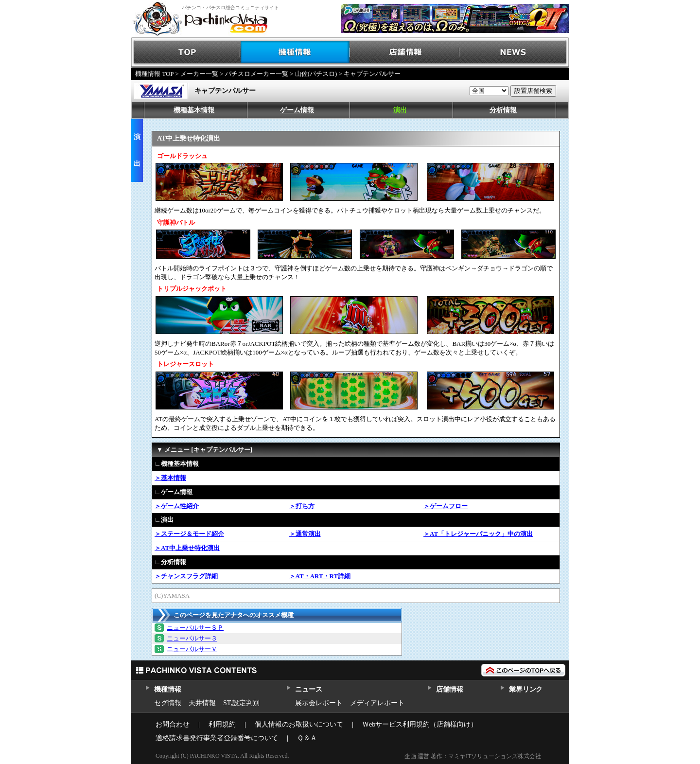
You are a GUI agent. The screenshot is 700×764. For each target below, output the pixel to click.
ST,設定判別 (241, 703)
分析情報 (503, 110)
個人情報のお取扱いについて (299, 724)
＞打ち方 (302, 506)
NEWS (514, 52)
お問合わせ (173, 724)
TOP (186, 52)
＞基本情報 (170, 478)
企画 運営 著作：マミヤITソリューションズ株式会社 (473, 756)
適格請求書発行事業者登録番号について (217, 738)
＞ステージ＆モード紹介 (189, 534)
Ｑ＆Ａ (307, 738)
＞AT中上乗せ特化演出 (187, 548)
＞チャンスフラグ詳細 (186, 576)
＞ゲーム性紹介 (177, 506)
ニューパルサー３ (192, 638)
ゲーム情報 (297, 110)
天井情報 (202, 703)
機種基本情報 (194, 110)
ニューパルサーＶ (192, 649)
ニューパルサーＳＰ (195, 628)
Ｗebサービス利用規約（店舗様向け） (420, 724)
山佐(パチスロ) (316, 74)
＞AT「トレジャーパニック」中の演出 (478, 534)
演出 (400, 110)
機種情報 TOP (154, 74)
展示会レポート (319, 703)
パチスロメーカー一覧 (257, 74)
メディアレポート (377, 703)
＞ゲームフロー (446, 506)
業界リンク (526, 689)
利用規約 (222, 724)
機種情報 (295, 52)
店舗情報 (405, 52)
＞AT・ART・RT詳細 (320, 576)
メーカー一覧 (199, 74)
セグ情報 (168, 703)
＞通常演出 (305, 534)
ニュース (308, 689)
